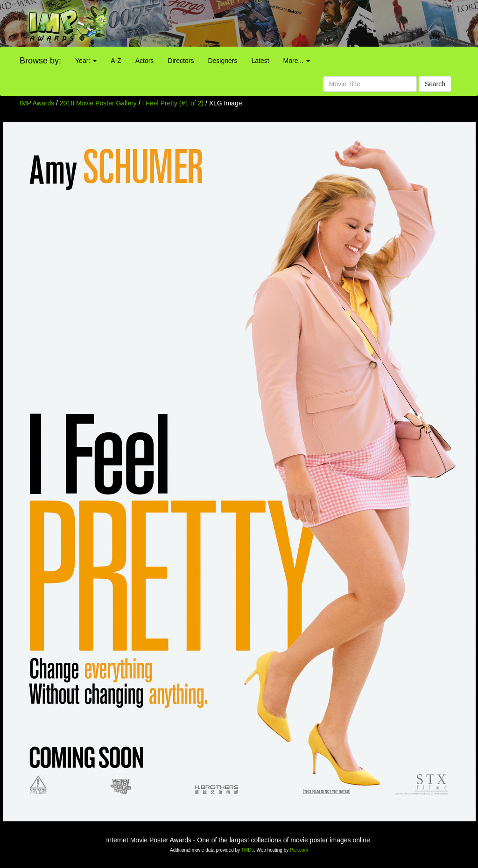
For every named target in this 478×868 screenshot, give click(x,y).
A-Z (116, 61)
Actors (145, 61)
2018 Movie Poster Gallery (98, 103)
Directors (181, 61)
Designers (222, 61)
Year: (86, 61)
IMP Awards (37, 103)
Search (435, 84)
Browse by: (40, 61)
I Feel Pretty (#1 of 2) (173, 103)
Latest (260, 61)
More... (297, 61)
